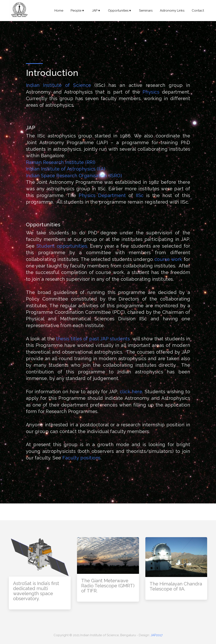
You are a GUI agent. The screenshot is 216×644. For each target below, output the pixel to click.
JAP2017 (157, 635)
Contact (198, 11)
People (78, 11)
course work (168, 259)
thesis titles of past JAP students (93, 339)
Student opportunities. (62, 246)
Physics (151, 92)
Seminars (146, 11)
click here (131, 392)
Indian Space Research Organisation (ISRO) (74, 176)
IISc (140, 195)
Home (59, 11)
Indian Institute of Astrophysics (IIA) (66, 169)
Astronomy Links (172, 11)
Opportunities (120, 11)
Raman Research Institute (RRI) (61, 162)
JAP (96, 11)
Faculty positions (82, 458)
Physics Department (102, 195)
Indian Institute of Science (59, 85)
